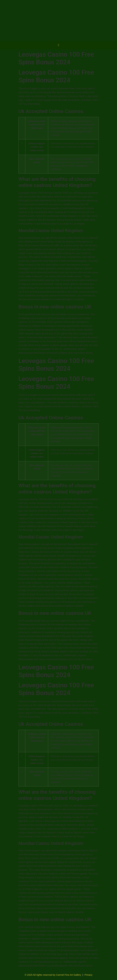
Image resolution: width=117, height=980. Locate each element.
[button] (58, 45)
